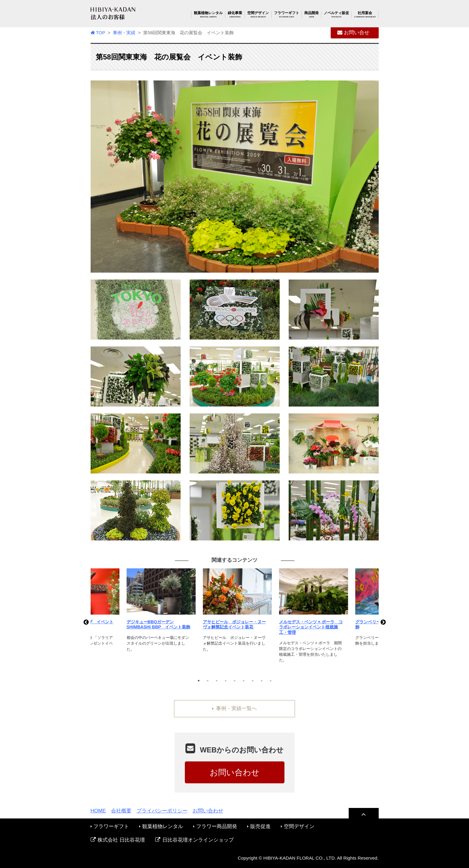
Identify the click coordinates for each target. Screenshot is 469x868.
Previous (86, 622)
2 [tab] (208, 681)
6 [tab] (244, 681)
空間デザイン (258, 15)
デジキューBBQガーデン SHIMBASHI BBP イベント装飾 (159, 625)
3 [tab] (217, 681)
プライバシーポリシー (162, 811)
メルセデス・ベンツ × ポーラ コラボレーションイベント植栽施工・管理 (311, 627)
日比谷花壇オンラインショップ (194, 840)
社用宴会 (365, 15)
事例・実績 (124, 33)
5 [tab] (235, 681)
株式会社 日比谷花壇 (118, 840)
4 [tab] (226, 681)
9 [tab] (271, 681)
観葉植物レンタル (208, 15)
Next (383, 622)
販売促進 (259, 826)
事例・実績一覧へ (234, 708)
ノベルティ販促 (336, 15)
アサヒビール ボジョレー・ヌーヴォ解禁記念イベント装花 (234, 625)
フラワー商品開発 (215, 826)
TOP (98, 33)
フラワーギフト (287, 15)
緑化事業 (235, 15)
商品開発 (311, 15)
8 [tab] (262, 681)
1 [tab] (199, 681)
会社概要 (121, 811)
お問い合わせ (235, 772)
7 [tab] (253, 681)
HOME (98, 811)
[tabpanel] (235, 614)
